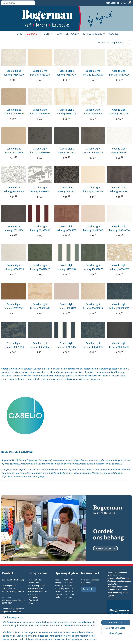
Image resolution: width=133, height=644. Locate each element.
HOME (19, 34)
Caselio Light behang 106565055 (66, 228)
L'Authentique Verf (37, 586)
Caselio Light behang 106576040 (40, 345)
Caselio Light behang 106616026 (93, 345)
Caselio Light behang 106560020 (14, 73)
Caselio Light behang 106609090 (14, 189)
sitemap (78, 640)
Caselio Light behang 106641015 (93, 306)
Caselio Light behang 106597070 (93, 267)
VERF (48, 34)
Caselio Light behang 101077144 (66, 267)
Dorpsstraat (52, 470)
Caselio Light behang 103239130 (14, 228)
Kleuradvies (34, 597)
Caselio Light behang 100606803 (119, 345)
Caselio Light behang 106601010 (119, 267)
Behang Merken (36, 580)
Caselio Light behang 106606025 (119, 306)
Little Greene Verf (36, 589)
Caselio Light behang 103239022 (66, 151)
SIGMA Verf (34, 594)
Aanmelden (89, 589)
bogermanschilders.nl (11, 612)
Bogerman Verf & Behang (14, 460)
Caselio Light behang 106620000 (93, 112)
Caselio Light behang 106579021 (40, 151)
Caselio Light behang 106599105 (119, 189)
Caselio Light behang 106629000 (40, 189)
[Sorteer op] (120, 43)
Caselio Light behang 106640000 (119, 228)
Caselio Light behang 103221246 (14, 151)
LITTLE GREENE (94, 34)
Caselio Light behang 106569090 (14, 267)
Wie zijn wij (34, 600)
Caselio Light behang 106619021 (66, 189)
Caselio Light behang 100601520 (14, 112)
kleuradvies (101, 470)
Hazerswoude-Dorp (64, 460)
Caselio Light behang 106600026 (119, 73)
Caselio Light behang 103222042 (14, 306)
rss (83, 640)
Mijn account (114, 3)
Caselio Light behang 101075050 (40, 228)
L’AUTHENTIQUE (68, 34)
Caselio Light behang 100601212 (66, 306)
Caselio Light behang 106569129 (93, 151)
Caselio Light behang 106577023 (40, 267)
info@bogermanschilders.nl (13, 600)
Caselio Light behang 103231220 (40, 73)
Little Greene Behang (38, 591)
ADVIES (114, 34)
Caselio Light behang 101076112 (66, 345)
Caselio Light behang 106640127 (40, 112)
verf (74, 470)
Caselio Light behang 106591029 (66, 112)
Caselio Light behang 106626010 (14, 345)
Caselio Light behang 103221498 (93, 189)
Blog (31, 603)
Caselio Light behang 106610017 (119, 151)
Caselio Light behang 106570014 (66, 73)
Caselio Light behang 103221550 (119, 112)
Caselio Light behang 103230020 (93, 73)
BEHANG (33, 34)
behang (67, 470)
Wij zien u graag (35, 476)
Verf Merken (34, 583)
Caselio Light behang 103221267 (93, 228)
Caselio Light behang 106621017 (40, 306)
